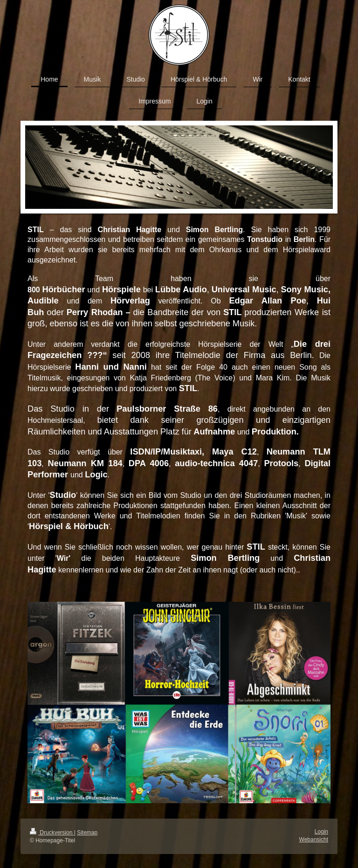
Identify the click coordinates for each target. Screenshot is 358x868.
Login (321, 832)
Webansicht (314, 840)
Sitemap (87, 833)
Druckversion (52, 833)
